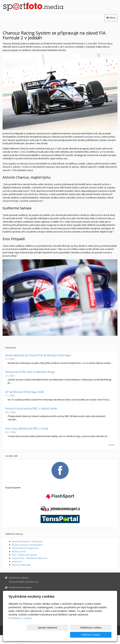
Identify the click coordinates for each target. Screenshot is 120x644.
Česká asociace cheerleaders (27, 545)
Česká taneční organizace (25, 548)
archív (112, 445)
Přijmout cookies (98, 635)
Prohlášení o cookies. (20, 625)
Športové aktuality (21, 565)
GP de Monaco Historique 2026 (24, 392)
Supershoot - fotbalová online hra (30, 558)
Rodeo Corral (19, 551)
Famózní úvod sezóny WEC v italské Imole (31, 408)
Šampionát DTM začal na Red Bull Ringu (30, 372)
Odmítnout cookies (70, 635)
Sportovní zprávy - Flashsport (27, 541)
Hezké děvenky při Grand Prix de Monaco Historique (38, 355)
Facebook (14, 595)
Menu (111, 18)
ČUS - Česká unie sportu (24, 555)
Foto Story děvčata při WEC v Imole (27, 428)
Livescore (17, 561)
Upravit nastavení (42, 635)
